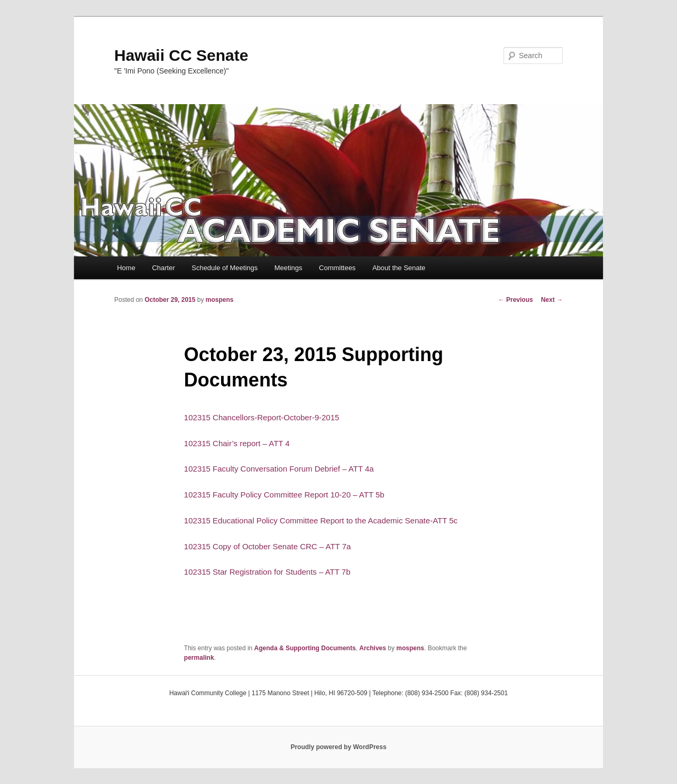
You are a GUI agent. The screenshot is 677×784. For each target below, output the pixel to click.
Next (552, 300)
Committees (337, 268)
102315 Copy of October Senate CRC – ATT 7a (267, 546)
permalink (199, 658)
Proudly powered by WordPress (338, 747)
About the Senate (399, 268)
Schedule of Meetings (225, 268)
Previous (516, 300)
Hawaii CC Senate (181, 55)
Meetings (289, 268)
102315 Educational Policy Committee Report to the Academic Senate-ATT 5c (321, 520)
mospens (220, 300)
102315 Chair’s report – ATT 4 (237, 443)
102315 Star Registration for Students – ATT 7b (267, 572)
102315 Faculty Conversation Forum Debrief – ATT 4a (279, 469)
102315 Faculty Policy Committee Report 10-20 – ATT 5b (284, 495)
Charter (163, 268)
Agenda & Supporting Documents (305, 648)
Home (126, 268)
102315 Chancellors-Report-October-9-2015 (262, 417)
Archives (373, 648)
